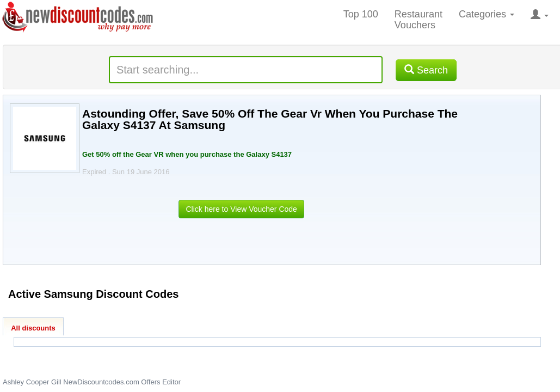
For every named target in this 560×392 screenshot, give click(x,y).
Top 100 (361, 14)
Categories (487, 14)
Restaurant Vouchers (419, 20)
